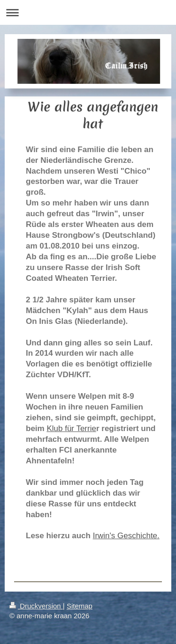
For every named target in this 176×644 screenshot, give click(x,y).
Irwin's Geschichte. (126, 536)
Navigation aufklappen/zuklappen (88, 12)
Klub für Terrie (71, 428)
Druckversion (36, 606)
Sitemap (80, 606)
